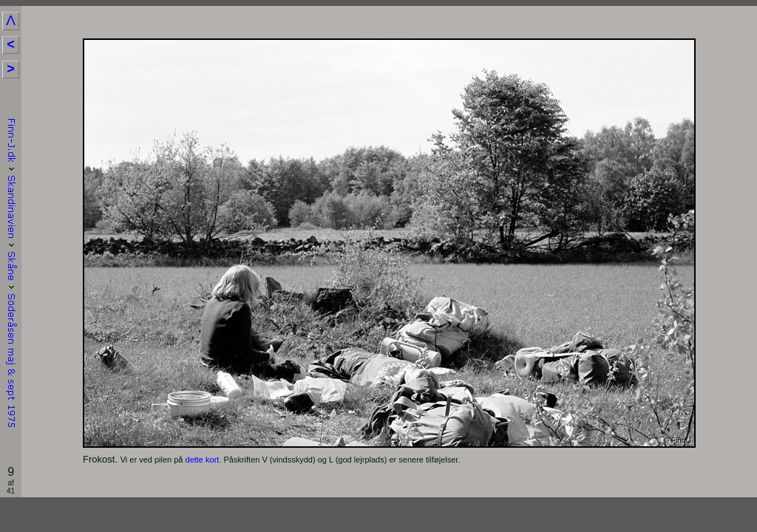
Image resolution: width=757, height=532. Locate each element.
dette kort (203, 460)
